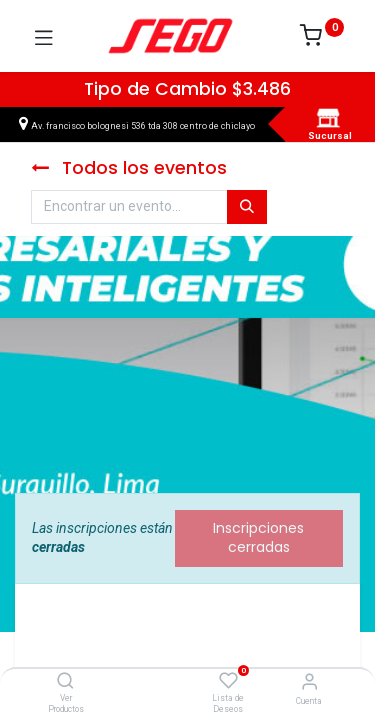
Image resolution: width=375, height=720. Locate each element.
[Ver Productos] (65, 682)
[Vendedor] (309, 681)
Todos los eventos (129, 168)
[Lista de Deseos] (228, 681)
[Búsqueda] (247, 207)
